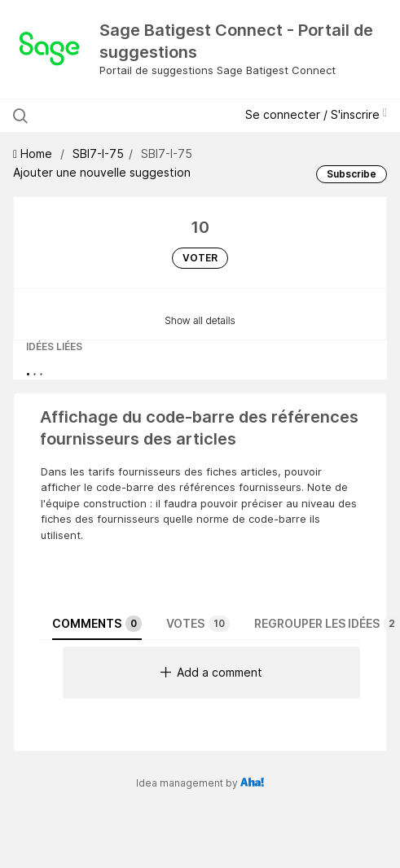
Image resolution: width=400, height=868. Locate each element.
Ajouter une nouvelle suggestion (102, 172)
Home (34, 153)
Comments (97, 624)
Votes (198, 624)
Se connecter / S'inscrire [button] (316, 114)
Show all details (200, 320)
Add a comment (211, 672)
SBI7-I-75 (98, 153)
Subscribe (352, 174)
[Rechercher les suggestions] (121, 116)
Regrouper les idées (327, 624)
